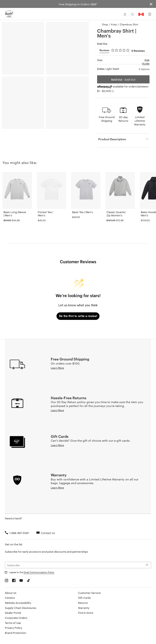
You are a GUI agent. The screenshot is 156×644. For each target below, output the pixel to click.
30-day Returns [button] (123, 119)
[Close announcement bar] (151, 4)
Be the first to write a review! (78, 316)
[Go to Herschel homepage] (9, 14)
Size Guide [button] (146, 62)
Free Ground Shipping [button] (107, 119)
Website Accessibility (18, 603)
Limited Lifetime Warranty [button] (140, 121)
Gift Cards (84, 598)
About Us (11, 593)
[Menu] (150, 14)
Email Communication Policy (39, 572)
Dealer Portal (13, 613)
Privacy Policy (14, 628)
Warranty (84, 608)
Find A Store (86, 613)
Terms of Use (13, 623)
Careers (10, 598)
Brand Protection (16, 633)
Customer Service (89, 593)
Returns (83, 603)
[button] (125, 14)
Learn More (57, 368)
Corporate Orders (16, 618)
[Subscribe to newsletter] (78, 565)
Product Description (112, 139)
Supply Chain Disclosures (21, 608)
